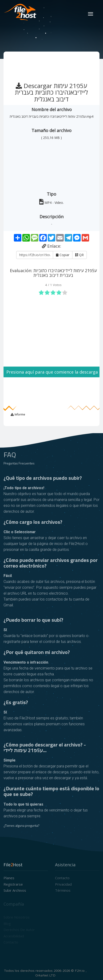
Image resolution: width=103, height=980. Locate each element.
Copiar (63, 255)
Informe (20, 414)
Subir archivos (15, 890)
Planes (9, 878)
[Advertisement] (52, 65)
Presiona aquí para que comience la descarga (51, 372)
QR (79, 255)
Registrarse (13, 884)
